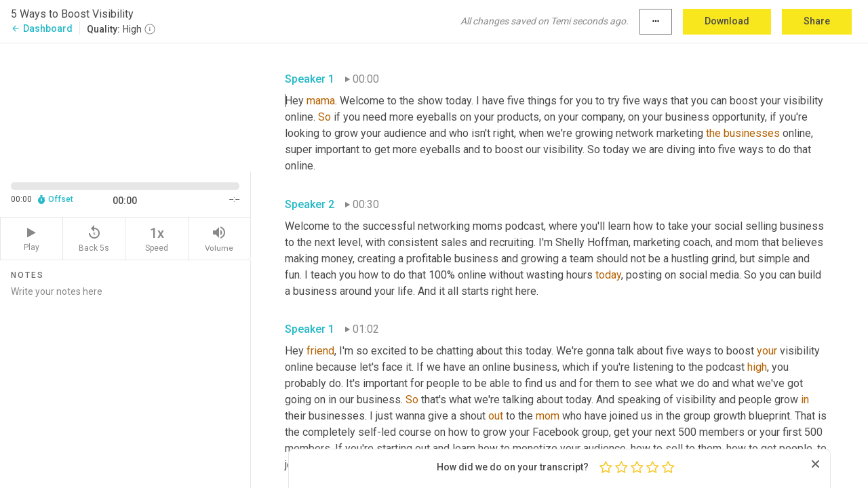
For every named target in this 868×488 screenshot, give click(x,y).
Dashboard (42, 28)
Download (727, 21)
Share (817, 21)
